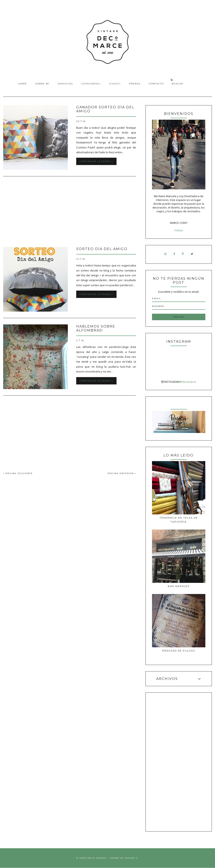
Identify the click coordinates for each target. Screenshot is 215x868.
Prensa (135, 84)
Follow (179, 230)
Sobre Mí (42, 84)
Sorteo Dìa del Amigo (102, 249)
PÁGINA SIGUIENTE (18, 473)
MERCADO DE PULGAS (179, 651)
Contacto (156, 84)
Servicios (65, 84)
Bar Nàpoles (179, 586)
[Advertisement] (70, 212)
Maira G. (132, 858)
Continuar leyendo (96, 161)
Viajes (115, 84)
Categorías (91, 84)
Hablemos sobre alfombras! (96, 328)
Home (23, 84)
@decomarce (188, 382)
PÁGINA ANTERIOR (122, 473)
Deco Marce (97, 858)
